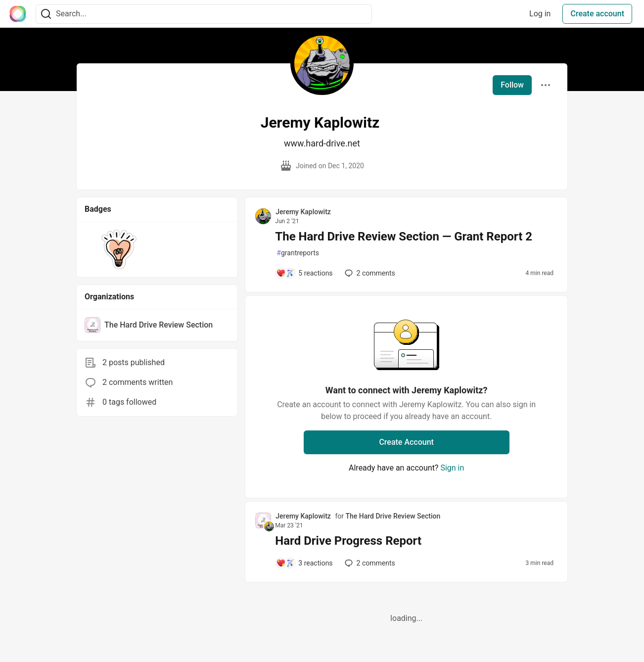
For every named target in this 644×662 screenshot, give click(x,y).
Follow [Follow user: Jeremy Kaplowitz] (512, 85)
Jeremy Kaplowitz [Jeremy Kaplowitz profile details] (303, 212)
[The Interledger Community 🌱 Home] (18, 14)
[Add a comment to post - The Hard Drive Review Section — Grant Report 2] (304, 273)
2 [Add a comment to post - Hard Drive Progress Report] (369, 563)
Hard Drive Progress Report (348, 541)
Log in (540, 14)
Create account (597, 14)
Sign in (452, 468)
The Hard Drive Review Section (393, 516)
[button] (119, 249)
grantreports (298, 253)
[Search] (46, 14)
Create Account (406, 442)
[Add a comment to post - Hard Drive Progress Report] (304, 563)
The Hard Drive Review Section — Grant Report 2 (404, 236)
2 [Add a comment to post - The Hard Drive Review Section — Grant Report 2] (369, 273)
